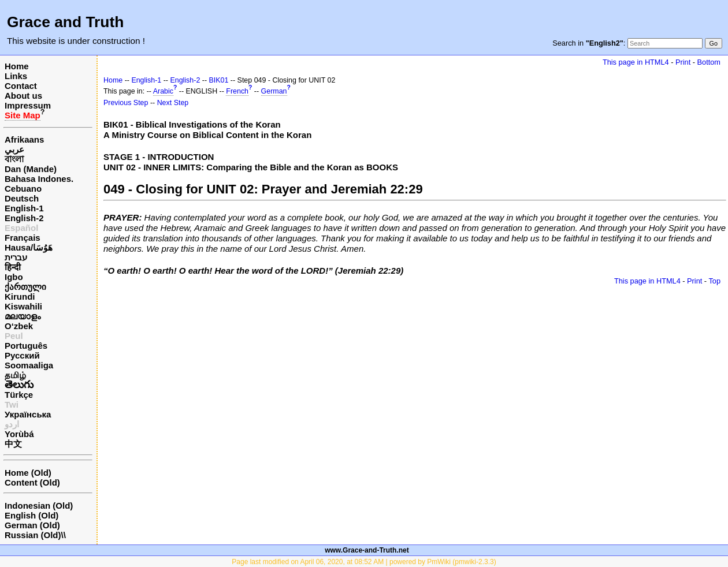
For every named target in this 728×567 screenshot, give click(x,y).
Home (17, 66)
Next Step (173, 103)
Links (16, 76)
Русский (22, 355)
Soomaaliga (29, 365)
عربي (14, 149)
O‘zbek (19, 326)
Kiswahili (23, 306)
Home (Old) (28, 473)
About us (23, 96)
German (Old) (32, 525)
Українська (28, 414)
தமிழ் (15, 375)
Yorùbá (19, 434)
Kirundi (20, 296)
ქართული (25, 287)
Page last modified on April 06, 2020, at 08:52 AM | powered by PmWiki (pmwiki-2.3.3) (364, 562)
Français (23, 238)
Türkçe (19, 395)
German (274, 91)
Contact (21, 86)
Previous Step (126, 103)
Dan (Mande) (31, 169)
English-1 (24, 208)
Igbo (14, 277)
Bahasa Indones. (39, 179)
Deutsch (22, 198)
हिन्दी (13, 267)
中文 (13, 444)
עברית (16, 257)
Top (714, 281)
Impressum (28, 105)
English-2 (24, 218)
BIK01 (219, 80)
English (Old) (31, 515)
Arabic (163, 91)
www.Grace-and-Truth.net (367, 550)
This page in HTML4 (636, 62)
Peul (14, 336)
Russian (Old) (33, 535)
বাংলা (14, 159)
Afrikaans (24, 139)
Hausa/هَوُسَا (29, 247)
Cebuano (23, 189)
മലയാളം (23, 316)
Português (26, 346)
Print (683, 62)
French (237, 91)
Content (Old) (32, 482)
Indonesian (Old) (39, 506)
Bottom (709, 62)
